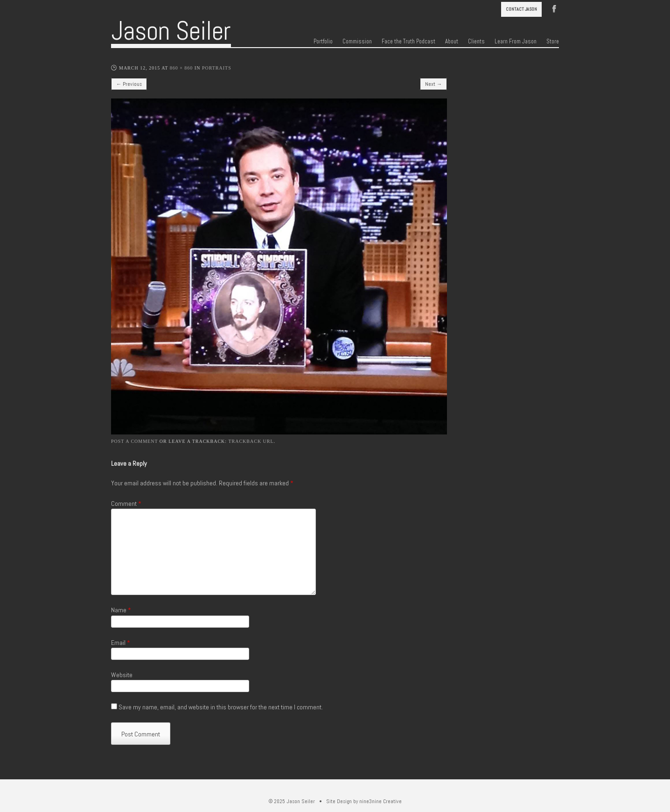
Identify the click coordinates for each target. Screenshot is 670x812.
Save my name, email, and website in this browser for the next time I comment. (221, 707)
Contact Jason (521, 9)
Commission (357, 42)
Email (121, 643)
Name (121, 610)
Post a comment (134, 441)
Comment (126, 504)
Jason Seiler (171, 31)
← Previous (129, 84)
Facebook (554, 8)
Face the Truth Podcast (408, 42)
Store (553, 42)
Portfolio (323, 42)
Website (122, 675)
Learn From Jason (516, 42)
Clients (476, 42)
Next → (433, 84)
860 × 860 (181, 68)
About (452, 42)
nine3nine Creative (380, 801)
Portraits (217, 68)
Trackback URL (251, 441)
